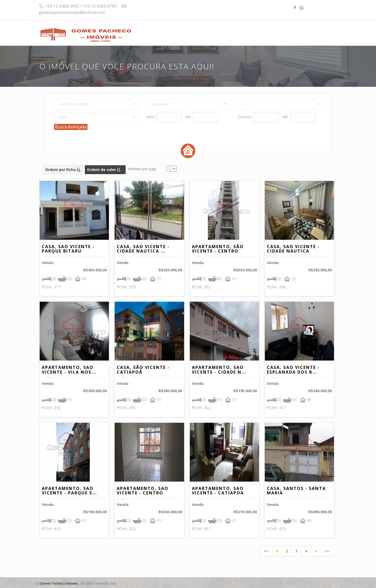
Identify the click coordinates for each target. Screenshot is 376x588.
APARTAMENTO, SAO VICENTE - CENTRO (143, 490)
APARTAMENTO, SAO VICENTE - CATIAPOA (218, 490)
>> (327, 550)
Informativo (284, 30)
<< (266, 550)
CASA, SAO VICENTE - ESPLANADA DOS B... (293, 369)
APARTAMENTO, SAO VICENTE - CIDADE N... (219, 369)
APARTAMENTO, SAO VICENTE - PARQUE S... (69, 490)
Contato (315, 30)
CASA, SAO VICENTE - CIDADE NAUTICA (293, 248)
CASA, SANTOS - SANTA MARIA (296, 490)
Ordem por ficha (63, 169)
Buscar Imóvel (212, 32)
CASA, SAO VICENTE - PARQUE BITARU (68, 248)
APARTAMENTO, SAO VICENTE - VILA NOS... (69, 369)
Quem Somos (249, 30)
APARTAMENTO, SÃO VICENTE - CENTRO (218, 248)
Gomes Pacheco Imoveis (59, 583)
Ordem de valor (104, 169)
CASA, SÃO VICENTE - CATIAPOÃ (143, 369)
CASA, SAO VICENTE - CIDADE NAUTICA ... (143, 248)
